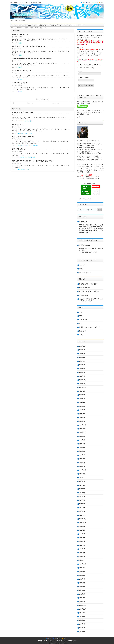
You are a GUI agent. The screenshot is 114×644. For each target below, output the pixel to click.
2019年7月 (82, 399)
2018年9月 (82, 436)
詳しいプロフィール (85, 199)
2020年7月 (82, 354)
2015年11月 (83, 564)
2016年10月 (83, 523)
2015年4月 (82, 590)
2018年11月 (83, 429)
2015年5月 (82, 587)
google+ (96, 3)
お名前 (81, 71)
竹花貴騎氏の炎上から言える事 (88, 284)
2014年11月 (83, 609)
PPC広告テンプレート (55, 25)
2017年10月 (83, 478)
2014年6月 (82, 628)
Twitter (66, 25)
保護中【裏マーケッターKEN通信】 (90, 327)
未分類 (20, 43)
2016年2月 (82, 553)
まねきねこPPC (84, 222)
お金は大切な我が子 (85, 295)
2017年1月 (82, 511)
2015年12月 (83, 560)
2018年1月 (82, 466)
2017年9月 (82, 481)
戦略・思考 (30, 121)
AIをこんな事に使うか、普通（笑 (89, 291)
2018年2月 (82, 463)
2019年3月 (82, 414)
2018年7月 (82, 444)
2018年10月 (83, 433)
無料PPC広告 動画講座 (40, 25)
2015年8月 (82, 575)
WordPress (65, 643)
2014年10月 (83, 613)
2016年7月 (82, 534)
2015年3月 (82, 594)
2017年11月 (83, 474)
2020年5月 (82, 361)
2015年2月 (82, 598)
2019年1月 (82, 421)
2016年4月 (82, 545)
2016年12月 (83, 515)
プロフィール (82, 25)
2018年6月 (82, 448)
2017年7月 (82, 489)
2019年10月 (83, 387)
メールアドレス (83, 78)
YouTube (73, 25)
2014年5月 (82, 632)
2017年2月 (82, 508)
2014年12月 (83, 605)
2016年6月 (82, 538)
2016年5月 (82, 541)
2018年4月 (82, 455)
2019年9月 (82, 391)
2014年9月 (82, 617)
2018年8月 (82, 440)
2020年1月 (82, 376)
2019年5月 (82, 406)
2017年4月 (82, 500)
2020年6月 (82, 357)
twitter (83, 3)
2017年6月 (82, 493)
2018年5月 (82, 451)
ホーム (14, 25)
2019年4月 (82, 410)
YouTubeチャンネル (85, 272)
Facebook (82, 265)
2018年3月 (82, 459)
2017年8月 (82, 485)
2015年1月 (82, 602)
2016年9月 (82, 526)
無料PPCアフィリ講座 (25, 25)
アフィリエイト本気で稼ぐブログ (56, 641)
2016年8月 (82, 530)
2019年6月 (82, 403)
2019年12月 (83, 380)
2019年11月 (83, 384)
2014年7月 (82, 624)
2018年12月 (83, 425)
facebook (89, 3)
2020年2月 (82, 372)
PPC (19, 157)
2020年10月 (83, 350)
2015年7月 (82, 579)
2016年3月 (82, 549)
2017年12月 (83, 470)
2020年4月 (82, 365)
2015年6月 (82, 583)
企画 (31, 133)
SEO (19, 133)
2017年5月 (82, 496)
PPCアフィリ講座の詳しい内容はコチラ (90, 65)
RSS (101, 3)
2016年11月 (83, 519)
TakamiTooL (54, 643)
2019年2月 (82, 418)
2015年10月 (83, 568)
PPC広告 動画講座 (85, 245)
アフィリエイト (22, 121)
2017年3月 (82, 504)
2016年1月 (82, 556)
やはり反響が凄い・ (85, 288)
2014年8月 (82, 620)
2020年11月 (83, 346)
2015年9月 (82, 572)
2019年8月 (82, 395)
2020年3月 (82, 369)
